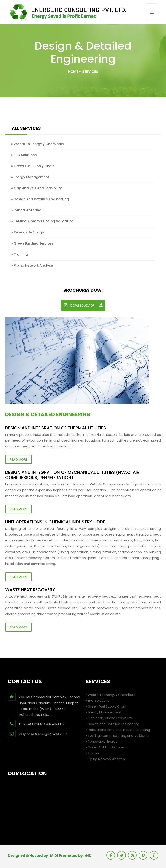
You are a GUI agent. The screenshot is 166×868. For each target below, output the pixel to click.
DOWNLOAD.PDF (84, 306)
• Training (93, 753)
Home (73, 72)
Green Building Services (32, 243)
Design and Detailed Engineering (40, 199)
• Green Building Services (105, 747)
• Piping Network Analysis (105, 759)
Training (19, 254)
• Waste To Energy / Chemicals (110, 695)
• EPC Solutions (97, 700)
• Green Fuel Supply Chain (106, 706)
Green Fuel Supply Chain (33, 166)
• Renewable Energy (101, 741)
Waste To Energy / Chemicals (37, 144)
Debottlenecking (26, 210)
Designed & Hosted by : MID (32, 856)
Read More (18, 460)
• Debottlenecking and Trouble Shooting (118, 730)
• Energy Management (103, 712)
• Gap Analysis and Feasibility (109, 718)
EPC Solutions (24, 155)
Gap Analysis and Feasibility (36, 188)
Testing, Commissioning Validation (42, 221)
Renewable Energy (28, 232)
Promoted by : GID (75, 856)
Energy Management (30, 177)
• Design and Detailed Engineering (113, 724)
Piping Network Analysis (32, 265)
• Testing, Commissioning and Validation (118, 736)
